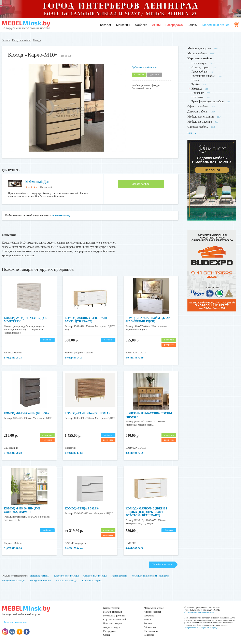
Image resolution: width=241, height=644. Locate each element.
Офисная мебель (198, 106)
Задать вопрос (141, 184)
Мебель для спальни (201, 117)
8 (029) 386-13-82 (74, 453)
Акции (156, 25)
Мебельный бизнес (216, 25)
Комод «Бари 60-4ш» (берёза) (26, 413)
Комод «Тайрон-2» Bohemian (88, 413)
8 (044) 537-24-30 (134, 548)
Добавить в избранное (144, 67)
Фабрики (141, 25)
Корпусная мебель (22, 40)
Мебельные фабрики (114, 616)
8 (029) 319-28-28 (13, 358)
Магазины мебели (113, 612)
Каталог (106, 25)
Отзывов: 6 (46, 187)
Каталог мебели (111, 608)
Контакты (149, 635)
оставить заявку (62, 215)
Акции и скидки (112, 627)
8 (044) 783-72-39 (134, 358)
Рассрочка (149, 616)
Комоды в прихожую (13, 580)
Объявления (150, 627)
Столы (195, 80)
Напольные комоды (66, 580)
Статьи (107, 635)
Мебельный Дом (37, 182)
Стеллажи (197, 97)
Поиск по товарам (113, 623)
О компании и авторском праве (199, 612)
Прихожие (198, 93)
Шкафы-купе (199, 63)
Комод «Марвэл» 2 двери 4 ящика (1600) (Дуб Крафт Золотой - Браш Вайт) (146, 512)
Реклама (148, 623)
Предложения (151, 631)
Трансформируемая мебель (208, 101)
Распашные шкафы (203, 76)
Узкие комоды (119, 576)
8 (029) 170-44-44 (74, 548)
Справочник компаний (115, 619)
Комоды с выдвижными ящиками (150, 576)
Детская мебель (197, 111)
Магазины (123, 25)
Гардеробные (199, 72)
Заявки (193, 25)
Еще (192, 133)
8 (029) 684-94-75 (74, 358)
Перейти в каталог (162, 564)
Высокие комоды (40, 576)
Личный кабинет (152, 612)
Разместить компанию (16, 622)
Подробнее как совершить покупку (201, 627)
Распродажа (174, 25)
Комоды (37, 40)
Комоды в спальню (40, 580)
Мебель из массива (200, 122)
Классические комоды (66, 576)
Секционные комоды (95, 576)
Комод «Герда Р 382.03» (82, 509)
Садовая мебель (198, 127)
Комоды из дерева (92, 580)
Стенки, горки (200, 67)
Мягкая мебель (197, 53)
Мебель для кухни (199, 48)
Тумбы (196, 84)
